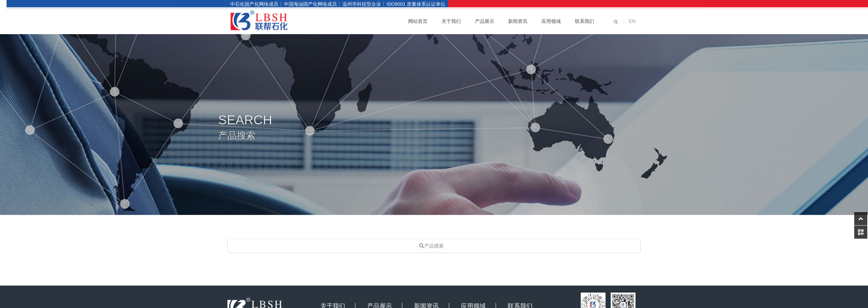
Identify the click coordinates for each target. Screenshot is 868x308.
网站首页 (418, 19)
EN (632, 19)
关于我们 (451, 19)
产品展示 (485, 19)
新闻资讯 (518, 19)
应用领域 (551, 19)
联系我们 (585, 19)
